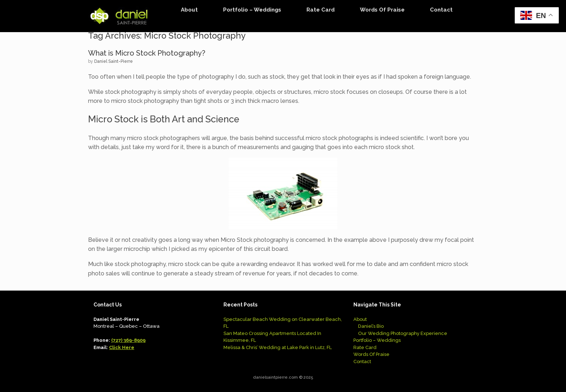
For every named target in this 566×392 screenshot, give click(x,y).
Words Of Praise (382, 10)
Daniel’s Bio (371, 326)
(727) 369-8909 (128, 340)
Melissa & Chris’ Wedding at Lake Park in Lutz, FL (278, 347)
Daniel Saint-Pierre (114, 61)
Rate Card (321, 10)
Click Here (122, 347)
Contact (441, 10)
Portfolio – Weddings (252, 10)
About (189, 10)
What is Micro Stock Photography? (147, 53)
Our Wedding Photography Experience (403, 333)
